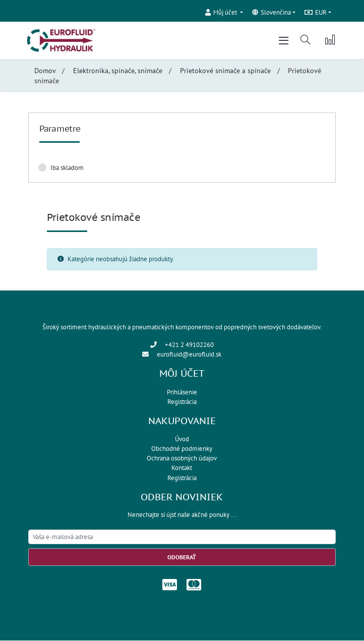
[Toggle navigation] (284, 41)
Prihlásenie (182, 392)
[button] (224, 11)
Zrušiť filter (304, 167)
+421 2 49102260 (189, 345)
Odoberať (182, 558)
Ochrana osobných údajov (182, 459)
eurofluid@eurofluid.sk (189, 355)
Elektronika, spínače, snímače (118, 71)
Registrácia (182, 402)
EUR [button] (316, 12)
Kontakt (182, 468)
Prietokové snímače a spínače (225, 71)
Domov (45, 71)
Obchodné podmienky (182, 449)
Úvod (182, 440)
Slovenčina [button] (271, 12)
